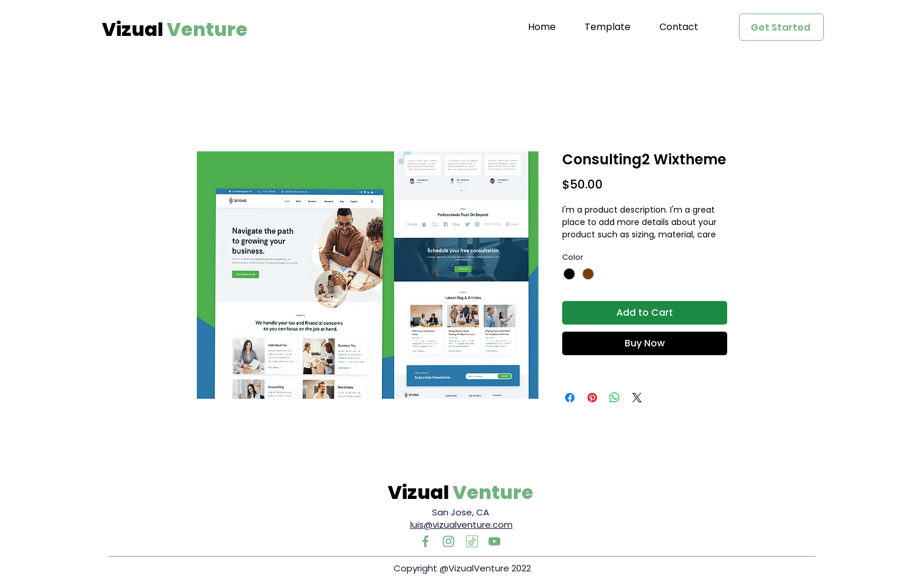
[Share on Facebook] (570, 398)
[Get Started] (781, 27)
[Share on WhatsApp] (615, 398)
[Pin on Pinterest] (592, 398)
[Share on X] (637, 398)
